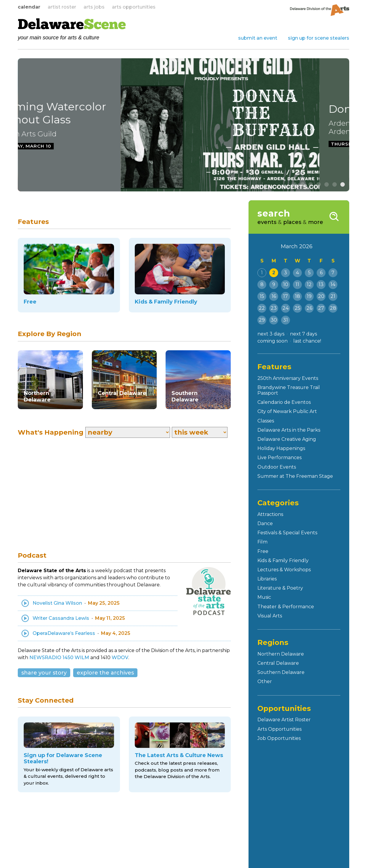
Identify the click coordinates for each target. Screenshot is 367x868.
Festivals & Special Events (287, 533)
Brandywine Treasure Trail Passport (289, 390)
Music (264, 597)
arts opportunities (134, 7)
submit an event (258, 38)
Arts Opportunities (279, 729)
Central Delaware (278, 663)
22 (262, 308)
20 (321, 296)
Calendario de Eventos (284, 402)
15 (262, 296)
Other (265, 681)
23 (274, 308)
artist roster (62, 7)
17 (286, 296)
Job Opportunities (279, 738)
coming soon (273, 341)
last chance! (307, 341)
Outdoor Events (277, 467)
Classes (266, 421)
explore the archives (105, 673)
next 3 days (271, 334)
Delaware (72, 25)
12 (309, 284)
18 (298, 296)
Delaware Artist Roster (284, 720)
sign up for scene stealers (319, 38)
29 (262, 320)
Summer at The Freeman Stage (295, 476)
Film (262, 542)
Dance (265, 523)
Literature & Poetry (280, 588)
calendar (29, 7)
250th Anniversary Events (288, 378)
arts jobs (94, 7)
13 (321, 284)
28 (333, 308)
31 (286, 320)
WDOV (120, 658)
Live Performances (279, 458)
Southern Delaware (281, 672)
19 (309, 296)
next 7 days (303, 334)
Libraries (267, 579)
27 (321, 308)
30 (274, 320)
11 (297, 284)
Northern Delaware (281, 654)
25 (298, 308)
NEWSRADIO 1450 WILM (59, 658)
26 (309, 308)
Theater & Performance (286, 607)
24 (286, 308)
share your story (44, 673)
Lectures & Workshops (284, 570)
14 (333, 284)
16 (274, 296)
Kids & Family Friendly (283, 560)
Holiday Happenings (281, 448)
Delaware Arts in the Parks (289, 430)
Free (263, 551)
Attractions (270, 514)
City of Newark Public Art (287, 411)
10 (286, 284)
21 (333, 296)
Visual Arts (270, 616)
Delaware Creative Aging (287, 439)
